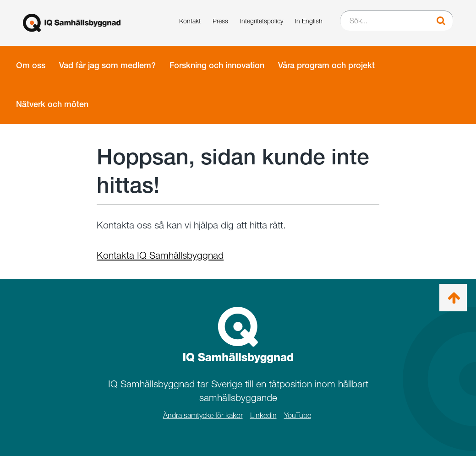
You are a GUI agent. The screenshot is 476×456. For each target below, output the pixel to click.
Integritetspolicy (262, 21)
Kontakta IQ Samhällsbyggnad (160, 255)
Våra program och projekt (326, 65)
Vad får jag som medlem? (107, 65)
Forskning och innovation (217, 65)
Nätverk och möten (52, 104)
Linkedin (263, 415)
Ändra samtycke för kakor (203, 415)
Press (220, 21)
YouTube (298, 415)
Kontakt (190, 21)
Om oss (31, 65)
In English (309, 21)
